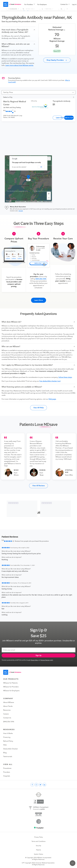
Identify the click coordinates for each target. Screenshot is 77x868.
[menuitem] (30, 4)
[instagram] (36, 785)
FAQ (5, 745)
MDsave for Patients (10, 683)
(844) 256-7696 (41, 279)
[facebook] (32, 785)
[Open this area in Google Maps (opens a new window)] (9, 201)
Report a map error (47, 202)
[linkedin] (44, 785)
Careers (6, 714)
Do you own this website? (19, 167)
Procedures (7, 768)
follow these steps (65, 377)
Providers (7, 772)
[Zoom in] (49, 194)
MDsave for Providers (11, 687)
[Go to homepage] (12, 672)
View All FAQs (38, 408)
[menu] (39, 4)
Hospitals (7, 776)
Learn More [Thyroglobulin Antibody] (59, 118)
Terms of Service (45, 660)
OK (41, 167)
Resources (7, 710)
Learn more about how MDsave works (19, 65)
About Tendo (8, 706)
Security (38, 846)
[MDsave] (12, 4)
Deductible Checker (10, 749)
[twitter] (40, 785)
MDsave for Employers (11, 691)
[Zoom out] (49, 198)
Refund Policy (8, 741)
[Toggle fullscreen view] (49, 158)
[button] (19, 31)
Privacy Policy (34, 660)
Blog (5, 753)
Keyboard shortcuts (20, 202)
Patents (38, 850)
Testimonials (8, 756)
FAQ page (52, 399)
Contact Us (7, 718)
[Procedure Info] (65, 30)
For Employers (42, 4)
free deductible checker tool (50, 381)
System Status (38, 854)
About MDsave (9, 702)
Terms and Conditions (38, 841)
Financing (7, 737)
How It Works (8, 733)
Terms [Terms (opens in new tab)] (40, 202)
